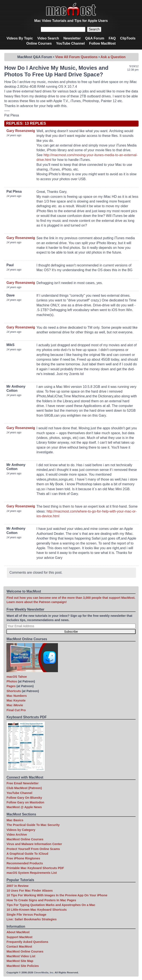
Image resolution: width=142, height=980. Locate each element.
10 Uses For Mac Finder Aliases (29, 891)
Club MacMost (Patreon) (24, 788)
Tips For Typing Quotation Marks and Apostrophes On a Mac (51, 905)
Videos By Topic (20, 38)
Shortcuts (14, 691)
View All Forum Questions (76, 57)
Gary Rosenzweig (21, 131)
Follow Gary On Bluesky (24, 798)
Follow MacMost (103, 43)
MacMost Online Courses (25, 839)
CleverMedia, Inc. (44, 972)
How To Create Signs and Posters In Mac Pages (41, 900)
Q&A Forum (95, 38)
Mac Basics (15, 820)
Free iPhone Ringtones (23, 858)
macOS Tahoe (17, 677)
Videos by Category (21, 830)
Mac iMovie (15, 705)
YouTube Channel (71, 43)
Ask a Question (113, 57)
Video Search (48, 38)
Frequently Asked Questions (27, 942)
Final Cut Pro (16, 710)
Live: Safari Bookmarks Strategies (32, 919)
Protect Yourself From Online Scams (33, 849)
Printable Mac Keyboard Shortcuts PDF (35, 868)
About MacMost (18, 932)
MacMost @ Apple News (24, 807)
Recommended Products (25, 863)
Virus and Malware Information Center (34, 844)
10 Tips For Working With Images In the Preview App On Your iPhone (57, 895)
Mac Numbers (17, 696)
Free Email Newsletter (23, 783)
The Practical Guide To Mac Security (33, 825)
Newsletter (72, 38)
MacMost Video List (21, 956)
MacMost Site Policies (23, 966)
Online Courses (39, 43)
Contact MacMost (19, 947)
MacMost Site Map (20, 961)
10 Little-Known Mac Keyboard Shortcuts (37, 910)
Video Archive (17, 835)
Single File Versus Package (26, 915)
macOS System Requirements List (32, 873)
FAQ (112, 38)
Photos (12, 681)
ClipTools (128, 38)
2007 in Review (17, 886)
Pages (11, 686)
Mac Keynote (16, 700)
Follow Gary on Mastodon (25, 802)
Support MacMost (19, 937)
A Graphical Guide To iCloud (27, 854)
